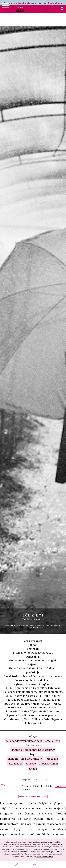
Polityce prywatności (45, 856)
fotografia (52, 759)
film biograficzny (32, 759)
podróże (31, 764)
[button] (33, 865)
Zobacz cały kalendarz (30, 796)
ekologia (13, 759)
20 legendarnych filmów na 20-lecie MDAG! (33, 741)
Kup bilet (60, 786)
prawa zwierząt (48, 764)
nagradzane (15, 764)
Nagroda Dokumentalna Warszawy (33, 750)
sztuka (33, 768)
